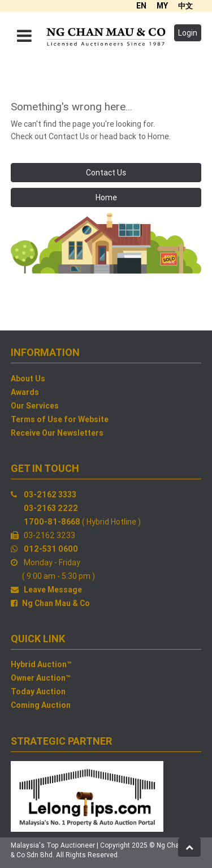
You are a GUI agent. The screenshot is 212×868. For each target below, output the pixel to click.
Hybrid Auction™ (41, 664)
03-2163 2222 (51, 508)
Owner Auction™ (41, 678)
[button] (189, 847)
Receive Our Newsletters (57, 433)
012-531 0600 (51, 549)
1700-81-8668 (52, 522)
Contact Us (106, 173)
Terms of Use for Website (60, 419)
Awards (25, 392)
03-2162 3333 (50, 495)
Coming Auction (41, 705)
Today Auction (38, 691)
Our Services (35, 406)
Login (188, 33)
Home (106, 197)
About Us (28, 379)
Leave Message (53, 590)
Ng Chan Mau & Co (56, 603)
